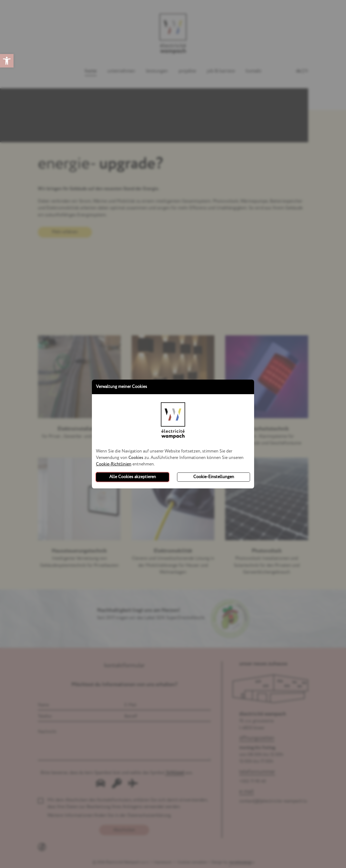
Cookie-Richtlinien (114, 464)
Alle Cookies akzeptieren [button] (133, 477)
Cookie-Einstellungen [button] (214, 477)
